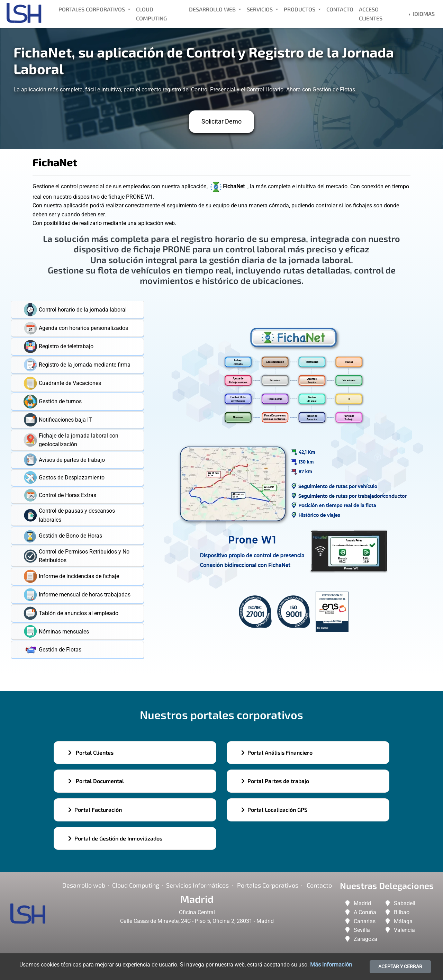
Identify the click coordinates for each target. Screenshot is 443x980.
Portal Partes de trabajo (275, 781)
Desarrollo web (84, 885)
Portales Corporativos (92, 9)
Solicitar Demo (221, 121)
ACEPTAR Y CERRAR (400, 967)
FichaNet (228, 186)
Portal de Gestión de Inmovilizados (115, 838)
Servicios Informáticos (197, 885)
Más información (331, 965)
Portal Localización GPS (274, 810)
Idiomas (423, 14)
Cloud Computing (151, 14)
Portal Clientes (91, 752)
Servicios (260, 9)
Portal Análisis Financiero (277, 752)
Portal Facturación (95, 810)
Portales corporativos (268, 885)
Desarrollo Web (213, 9)
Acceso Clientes (371, 14)
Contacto (340, 9)
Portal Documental (96, 781)
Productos (300, 9)
